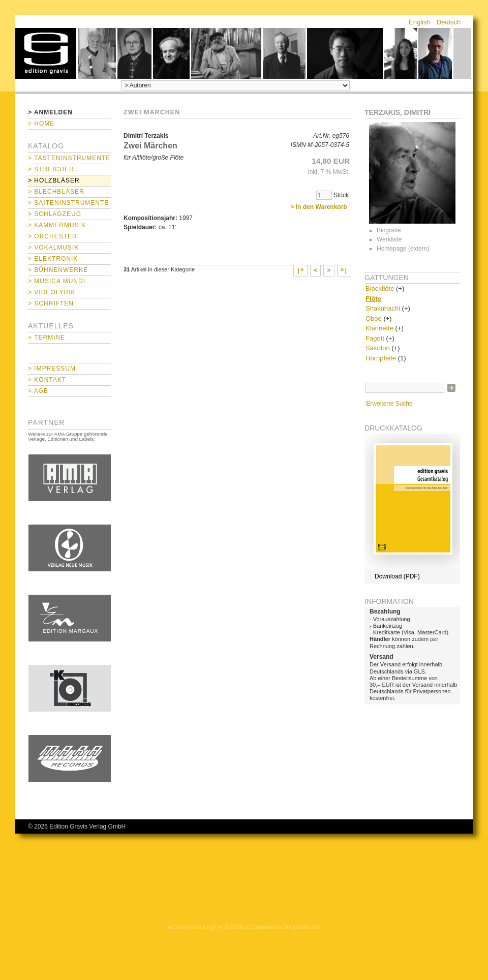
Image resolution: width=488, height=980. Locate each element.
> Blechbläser (56, 192)
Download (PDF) (397, 576)
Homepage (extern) (403, 249)
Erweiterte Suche (389, 404)
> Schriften (51, 303)
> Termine (47, 338)
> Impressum (52, 369)
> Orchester (53, 236)
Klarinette (379, 328)
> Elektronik (53, 259)
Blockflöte (380, 288)
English (420, 22)
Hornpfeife (381, 358)
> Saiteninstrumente (68, 203)
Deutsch (449, 22)
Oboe (374, 318)
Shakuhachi (383, 308)
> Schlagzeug (55, 214)
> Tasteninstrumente (69, 158)
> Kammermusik (57, 225)
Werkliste (389, 239)
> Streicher (51, 169)
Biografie (389, 230)
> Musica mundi (57, 281)
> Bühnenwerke (58, 270)
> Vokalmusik (53, 248)
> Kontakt (47, 380)
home (46, 53)
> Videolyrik (52, 292)
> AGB (38, 391)
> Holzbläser (54, 180)
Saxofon (378, 348)
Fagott (375, 338)
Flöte (373, 299)
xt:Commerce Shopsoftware (283, 927)
